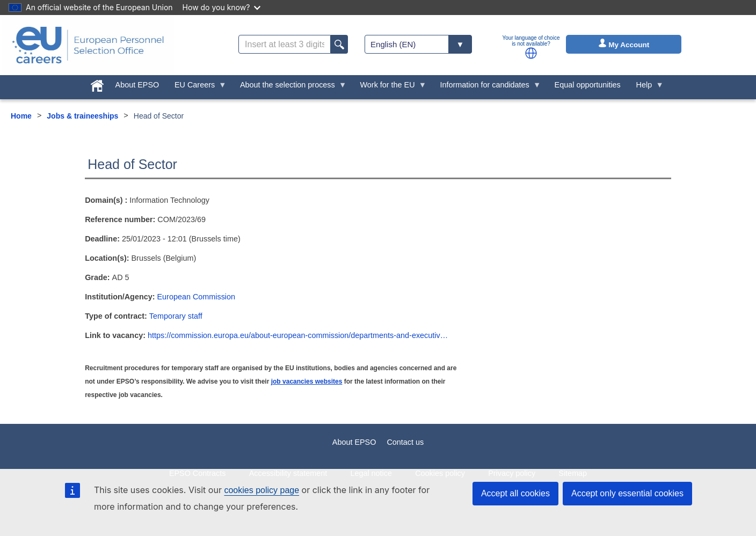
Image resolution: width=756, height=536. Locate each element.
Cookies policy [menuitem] (440, 473)
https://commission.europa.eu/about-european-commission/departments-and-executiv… (298, 335)
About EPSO (354, 442)
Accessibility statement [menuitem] (288, 473)
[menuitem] (97, 84)
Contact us (405, 442)
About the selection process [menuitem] (290, 87)
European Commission (197, 297)
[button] (531, 53)
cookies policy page (261, 490)
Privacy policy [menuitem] (512, 473)
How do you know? (222, 7)
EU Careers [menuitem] (197, 87)
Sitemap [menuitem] (573, 473)
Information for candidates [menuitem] (486, 87)
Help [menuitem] (646, 87)
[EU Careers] (88, 45)
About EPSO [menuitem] (137, 85)
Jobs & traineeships (82, 116)
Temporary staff (176, 316)
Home (21, 116)
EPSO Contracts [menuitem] (198, 473)
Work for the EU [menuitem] (389, 87)
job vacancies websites (307, 381)
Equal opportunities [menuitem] (588, 85)
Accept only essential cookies (627, 493)
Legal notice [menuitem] (371, 473)
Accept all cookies (515, 493)
